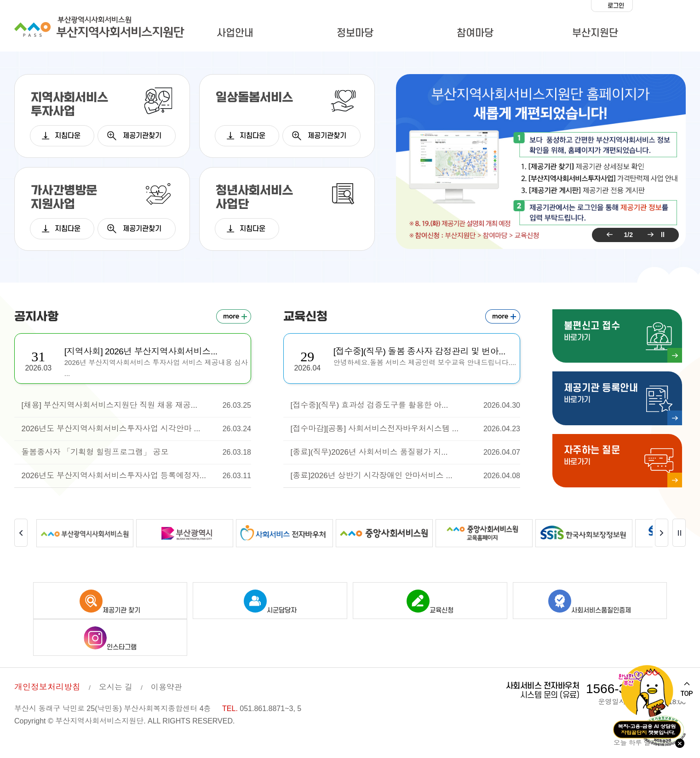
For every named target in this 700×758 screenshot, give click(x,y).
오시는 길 (116, 686)
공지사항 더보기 (234, 316)
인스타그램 (110, 637)
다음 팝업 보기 (649, 235)
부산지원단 (595, 33)
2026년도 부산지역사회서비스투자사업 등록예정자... (136, 476)
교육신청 (430, 600)
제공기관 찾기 (110, 600)
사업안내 (235, 33)
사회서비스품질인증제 (590, 600)
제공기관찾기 (142, 136)
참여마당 (475, 33)
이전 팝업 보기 (608, 235)
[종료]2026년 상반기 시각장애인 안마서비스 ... (405, 476)
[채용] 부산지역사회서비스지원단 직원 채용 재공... (136, 405)
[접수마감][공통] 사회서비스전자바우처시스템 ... (405, 429)
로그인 (616, 6)
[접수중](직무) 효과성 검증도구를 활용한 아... (405, 405)
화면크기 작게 (642, 6)
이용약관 (166, 686)
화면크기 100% (660, 6)
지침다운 (68, 136)
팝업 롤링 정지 (663, 235)
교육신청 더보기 (503, 316)
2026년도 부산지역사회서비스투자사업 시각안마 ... (136, 429)
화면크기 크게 (678, 6)
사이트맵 (664, 35)
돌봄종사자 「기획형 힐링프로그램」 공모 (136, 452)
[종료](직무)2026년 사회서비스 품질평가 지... (405, 452)
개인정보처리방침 (47, 685)
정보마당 (355, 33)
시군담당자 (270, 600)
